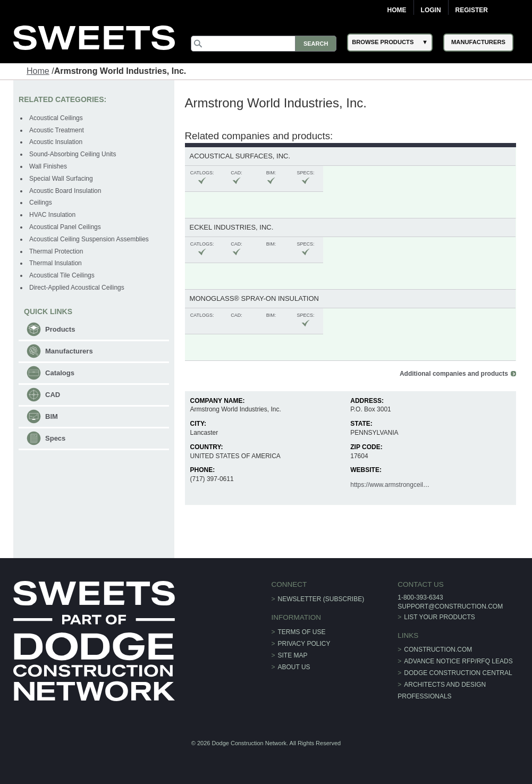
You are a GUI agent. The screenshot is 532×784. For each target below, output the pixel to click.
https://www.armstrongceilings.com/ (400, 485)
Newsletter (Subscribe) (321, 599)
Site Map (293, 655)
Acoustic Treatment (57, 130)
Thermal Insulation (56, 263)
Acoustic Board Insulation (65, 191)
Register (472, 10)
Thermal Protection (56, 251)
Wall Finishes (48, 166)
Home (397, 10)
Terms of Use (302, 632)
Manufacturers (69, 351)
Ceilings (41, 203)
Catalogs (60, 373)
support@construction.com (450, 606)
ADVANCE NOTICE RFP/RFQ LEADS (458, 661)
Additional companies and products (454, 374)
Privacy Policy (304, 644)
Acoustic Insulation (56, 142)
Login (431, 10)
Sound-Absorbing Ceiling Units (73, 154)
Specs (55, 438)
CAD (53, 395)
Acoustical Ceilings (56, 118)
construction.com (438, 650)
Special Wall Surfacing (61, 179)
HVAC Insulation (52, 215)
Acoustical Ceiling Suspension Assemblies (89, 239)
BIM (52, 416)
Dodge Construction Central (458, 673)
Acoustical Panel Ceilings (65, 227)
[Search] (264, 44)
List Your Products (440, 617)
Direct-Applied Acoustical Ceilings (77, 288)
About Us (294, 667)
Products (60, 329)
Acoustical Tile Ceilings (62, 275)
